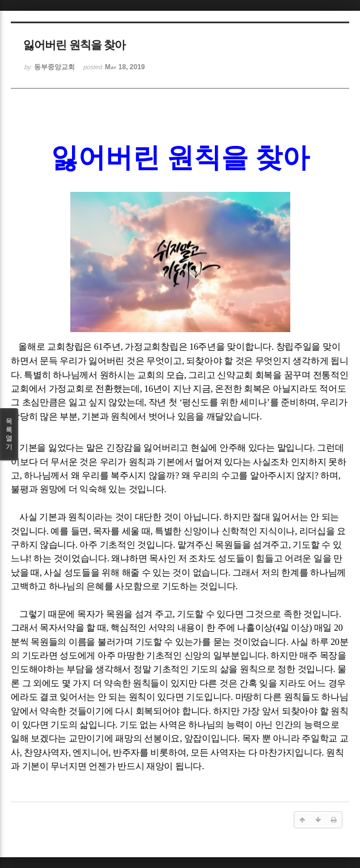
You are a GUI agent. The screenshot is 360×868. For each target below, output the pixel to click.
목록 (9, 434)
